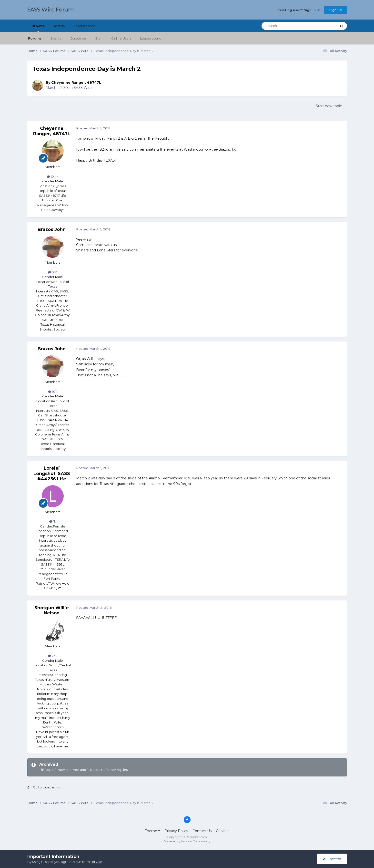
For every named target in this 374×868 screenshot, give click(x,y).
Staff (99, 38)
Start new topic (329, 106)
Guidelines (78, 38)
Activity (59, 26)
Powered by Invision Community (187, 841)
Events (56, 38)
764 (53, 656)
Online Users (121, 38)
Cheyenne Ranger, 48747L (76, 83)
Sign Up (336, 10)
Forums (35, 38)
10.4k (53, 176)
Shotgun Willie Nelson (52, 610)
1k (53, 521)
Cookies (223, 831)
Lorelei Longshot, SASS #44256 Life (52, 473)
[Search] (287, 26)
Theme (152, 831)
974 (53, 272)
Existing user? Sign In (299, 10)
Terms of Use (92, 862)
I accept (332, 859)
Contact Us (202, 831)
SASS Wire (83, 88)
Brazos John (52, 229)
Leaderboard (151, 38)
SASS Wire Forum (51, 10)
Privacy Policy (176, 831)
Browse (38, 28)
